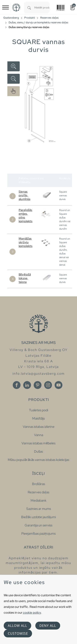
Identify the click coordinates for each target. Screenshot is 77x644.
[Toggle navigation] (6, 7)
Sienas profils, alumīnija (25, 195)
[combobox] (42, 8)
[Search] (29, 8)
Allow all (17, 626)
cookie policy (32, 612)
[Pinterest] (38, 385)
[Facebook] (17, 385)
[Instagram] (48, 385)
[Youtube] (59, 385)
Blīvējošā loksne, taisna (25, 278)
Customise (18, 633)
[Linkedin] (27, 385)
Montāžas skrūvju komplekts (26, 242)
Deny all (48, 626)
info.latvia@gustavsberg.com (39, 374)
